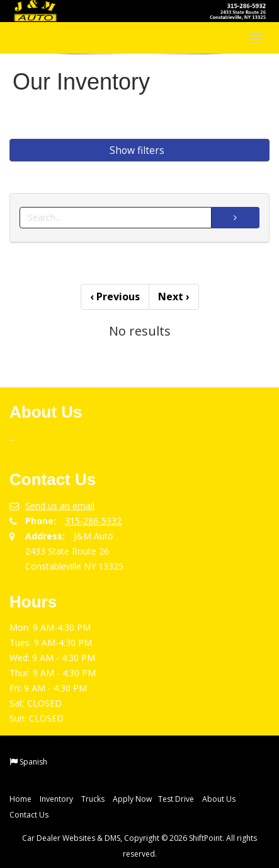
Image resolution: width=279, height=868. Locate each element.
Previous (115, 296)
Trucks (93, 799)
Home (20, 799)
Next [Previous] (174, 296)
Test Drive (176, 799)
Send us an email (60, 506)
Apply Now (132, 799)
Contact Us (29, 815)
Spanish (33, 762)
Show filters (137, 150)
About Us (219, 799)
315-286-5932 (93, 521)
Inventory (56, 799)
